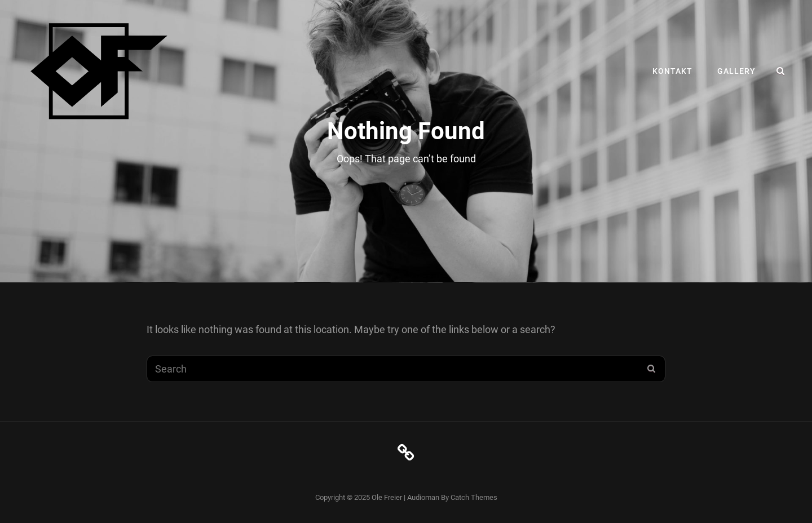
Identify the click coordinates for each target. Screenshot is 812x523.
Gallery (736, 71)
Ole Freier (387, 497)
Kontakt (672, 71)
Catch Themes (474, 497)
